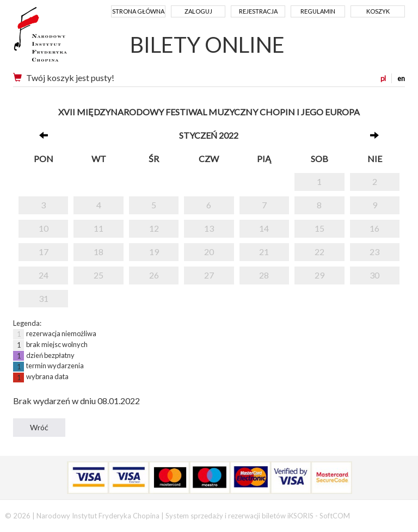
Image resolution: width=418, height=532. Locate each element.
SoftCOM (335, 516)
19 (154, 252)
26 (154, 275)
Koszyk (378, 11)
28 (264, 275)
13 (209, 228)
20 (209, 252)
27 (209, 275)
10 (44, 228)
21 (264, 252)
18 (99, 252)
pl (383, 78)
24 (44, 275)
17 (44, 252)
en (401, 78)
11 (99, 228)
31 (44, 298)
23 (374, 252)
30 (374, 275)
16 (374, 228)
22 (319, 252)
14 (264, 228)
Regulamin (318, 11)
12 (154, 228)
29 (319, 275)
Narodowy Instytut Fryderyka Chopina (61, 38)
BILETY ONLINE (207, 45)
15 (319, 228)
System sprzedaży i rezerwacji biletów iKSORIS (239, 516)
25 (99, 275)
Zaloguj (198, 11)
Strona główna (138, 11)
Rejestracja (258, 11)
